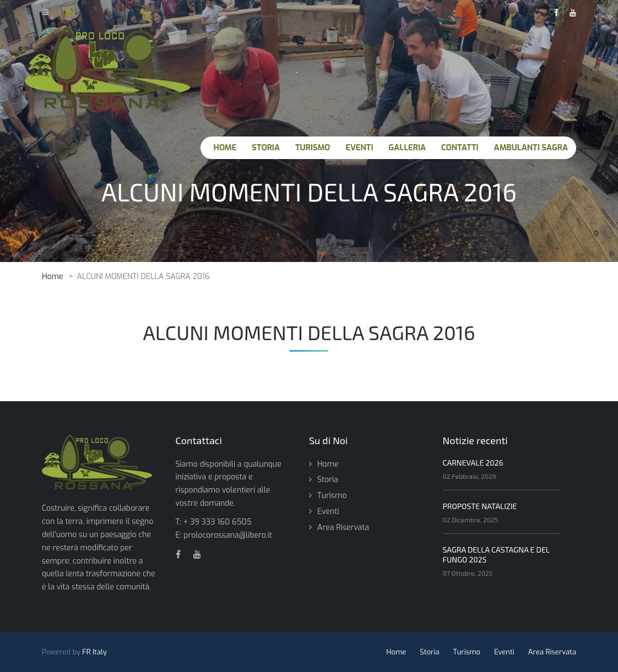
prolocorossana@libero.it (228, 535)
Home (328, 464)
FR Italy (94, 652)
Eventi (328, 512)
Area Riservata (343, 528)
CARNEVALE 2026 (473, 463)
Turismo (332, 496)
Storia (328, 480)
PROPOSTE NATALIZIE (480, 506)
